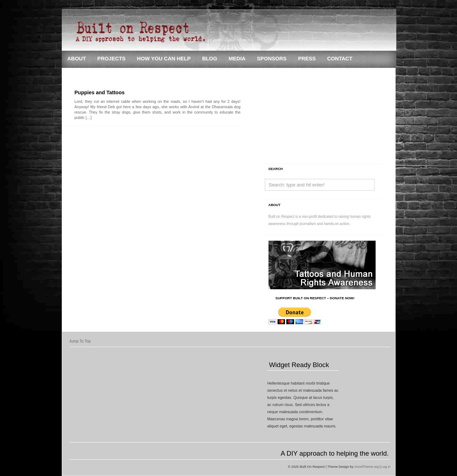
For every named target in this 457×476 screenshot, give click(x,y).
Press (307, 59)
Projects (112, 59)
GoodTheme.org (367, 467)
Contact (340, 59)
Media (237, 59)
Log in (386, 467)
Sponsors (272, 59)
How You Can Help (164, 59)
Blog (210, 59)
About (77, 59)
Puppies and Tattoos (100, 92)
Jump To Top (80, 341)
